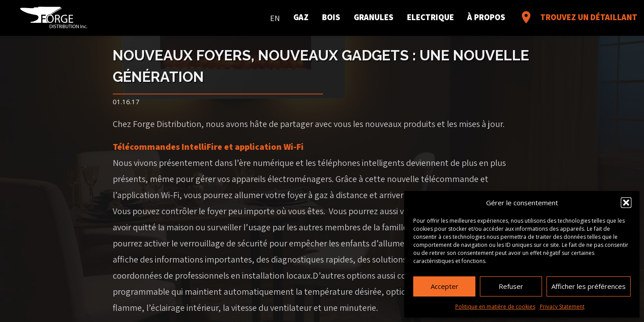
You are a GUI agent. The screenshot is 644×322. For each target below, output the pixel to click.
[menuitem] (275, 17)
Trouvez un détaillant (578, 17)
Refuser (511, 286)
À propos (486, 17)
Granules (374, 17)
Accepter (445, 286)
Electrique (430, 17)
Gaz (301, 17)
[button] (626, 203)
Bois (331, 17)
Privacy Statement (562, 307)
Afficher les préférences (589, 286)
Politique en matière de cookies (495, 307)
